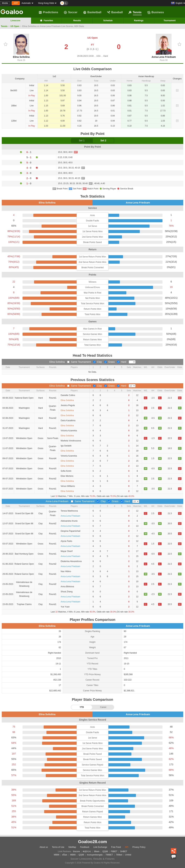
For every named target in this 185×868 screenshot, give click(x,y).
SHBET (124, 851)
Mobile (5, 3)
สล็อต (65, 855)
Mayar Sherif (67, 551)
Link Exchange (100, 847)
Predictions (48, 12)
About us (44, 847)
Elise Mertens (67, 476)
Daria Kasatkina (68, 421)
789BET (109, 855)
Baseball (115, 12)
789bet (119, 855)
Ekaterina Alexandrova (71, 561)
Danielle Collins (68, 395)
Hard (122, 362)
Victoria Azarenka (69, 431)
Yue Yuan (65, 607)
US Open (15, 26)
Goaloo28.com (92, 842)
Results (77, 21)
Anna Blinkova (67, 587)
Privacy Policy (139, 847)
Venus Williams (68, 486)
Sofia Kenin (66, 471)
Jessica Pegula (68, 405)
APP (16, 3)
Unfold (128, 855)
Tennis (135, 12)
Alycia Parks (66, 541)
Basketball (92, 12)
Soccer (71, 12)
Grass (110, 362)
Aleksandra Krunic (69, 521)
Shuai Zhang (67, 592)
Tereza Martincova (69, 511)
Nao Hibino (66, 571)
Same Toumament (79, 362)
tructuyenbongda (95, 855)
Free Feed (116, 847)
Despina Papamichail (71, 531)
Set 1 (82, 140)
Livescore (15, 21)
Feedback (85, 847)
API (127, 847)
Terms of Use (58, 847)
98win (97, 851)
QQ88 (105, 851)
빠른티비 (87, 851)
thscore (76, 851)
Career (103, 707)
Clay (98, 362)
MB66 (56, 855)
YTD (82, 707)
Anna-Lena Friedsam (164, 46)
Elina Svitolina (21, 46)
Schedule (108, 21)
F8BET (114, 851)
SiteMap (72, 847)
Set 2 (103, 140)
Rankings (139, 21)
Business (156, 12)
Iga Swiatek (66, 446)
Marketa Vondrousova (71, 441)
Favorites (46, 20)
